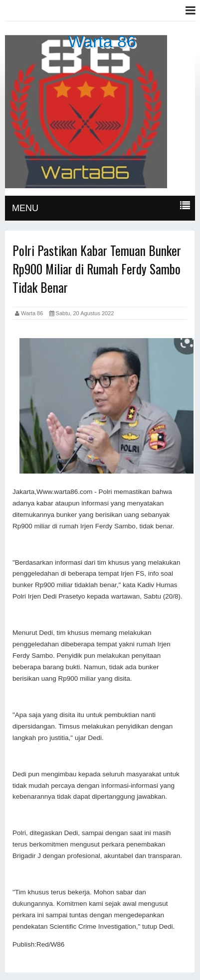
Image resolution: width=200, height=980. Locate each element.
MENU (25, 208)
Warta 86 (102, 41)
